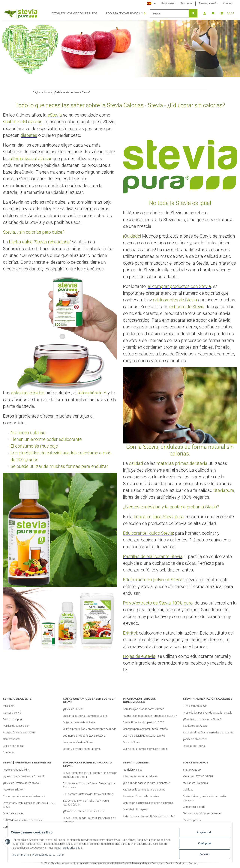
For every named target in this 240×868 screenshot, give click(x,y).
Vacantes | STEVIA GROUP (198, 776)
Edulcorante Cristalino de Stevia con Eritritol (88, 794)
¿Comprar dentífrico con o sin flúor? (84, 811)
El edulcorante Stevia (195, 706)
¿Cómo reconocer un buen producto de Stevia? (150, 713)
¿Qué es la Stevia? (73, 709)
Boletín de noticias (14, 746)
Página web (168, 3)
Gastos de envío (208, 3)
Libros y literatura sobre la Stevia (82, 749)
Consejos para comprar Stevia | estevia (145, 726)
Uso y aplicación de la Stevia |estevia (144, 732)
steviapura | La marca (195, 783)
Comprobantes (12, 739)
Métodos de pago (13, 719)
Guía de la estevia (13, 813)
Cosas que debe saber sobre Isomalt (24, 796)
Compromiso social (194, 807)
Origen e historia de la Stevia (79, 722)
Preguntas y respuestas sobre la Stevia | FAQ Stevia (29, 805)
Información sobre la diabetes (140, 776)
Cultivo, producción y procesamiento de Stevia (90, 729)
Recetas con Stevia (194, 746)
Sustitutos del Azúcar (195, 726)
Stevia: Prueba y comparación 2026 (144, 719)
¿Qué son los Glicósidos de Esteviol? (24, 776)
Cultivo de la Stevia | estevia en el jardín (145, 746)
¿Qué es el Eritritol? (14, 790)
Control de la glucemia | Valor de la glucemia (148, 803)
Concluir (202, 855)
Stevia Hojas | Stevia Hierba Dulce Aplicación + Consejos (90, 820)
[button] (205, 13)
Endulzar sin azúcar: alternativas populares (208, 732)
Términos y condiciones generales (202, 813)
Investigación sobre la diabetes (141, 796)
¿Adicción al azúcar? (195, 739)
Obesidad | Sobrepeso (135, 809)
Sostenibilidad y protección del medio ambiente (204, 798)
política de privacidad (84, 849)
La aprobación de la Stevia (78, 742)
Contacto (229, 3)
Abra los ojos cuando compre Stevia (144, 706)
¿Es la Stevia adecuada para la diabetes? (146, 783)
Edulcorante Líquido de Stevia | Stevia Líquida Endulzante (89, 785)
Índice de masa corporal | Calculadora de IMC (149, 816)
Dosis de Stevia (132, 739)
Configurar (202, 845)
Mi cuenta (187, 3)
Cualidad (188, 790)
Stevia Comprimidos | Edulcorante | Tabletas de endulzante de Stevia (90, 775)
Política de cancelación (16, 726)
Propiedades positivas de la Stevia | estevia (208, 713)
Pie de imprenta (23, 856)
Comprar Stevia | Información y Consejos (27, 827)
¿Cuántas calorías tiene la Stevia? (202, 719)
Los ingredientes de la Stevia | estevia (84, 736)
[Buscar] (169, 13)
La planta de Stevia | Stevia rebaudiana (85, 716)
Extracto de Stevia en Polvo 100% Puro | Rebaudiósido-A (86, 803)
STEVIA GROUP (192, 770)
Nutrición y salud (133, 770)
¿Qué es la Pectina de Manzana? (21, 783)
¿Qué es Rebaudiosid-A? (17, 770)
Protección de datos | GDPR (51, 856)
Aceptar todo (202, 835)
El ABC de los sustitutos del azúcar (23, 820)
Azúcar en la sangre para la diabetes (144, 790)
